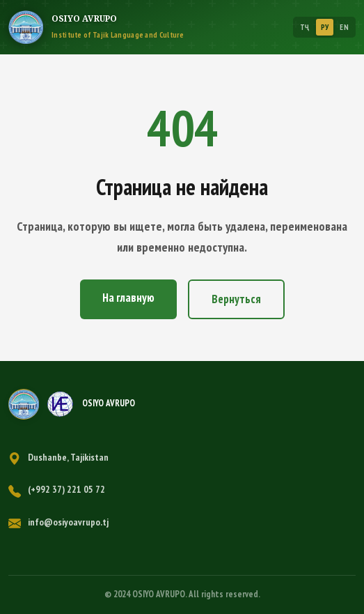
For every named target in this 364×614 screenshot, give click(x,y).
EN (344, 27)
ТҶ (305, 27)
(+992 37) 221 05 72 (66, 489)
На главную (128, 298)
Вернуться (236, 299)
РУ (325, 27)
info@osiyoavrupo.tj (68, 522)
